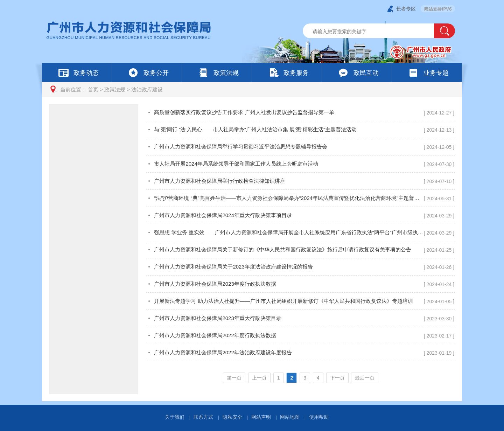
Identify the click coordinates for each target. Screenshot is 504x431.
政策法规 (115, 89)
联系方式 (203, 417)
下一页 (337, 378)
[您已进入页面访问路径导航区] (252, 89)
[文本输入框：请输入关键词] (374, 32)
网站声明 (261, 417)
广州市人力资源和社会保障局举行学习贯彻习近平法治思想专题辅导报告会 (241, 147)
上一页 (259, 378)
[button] (444, 31)
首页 (93, 89)
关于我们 (175, 417)
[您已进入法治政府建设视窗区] (301, 249)
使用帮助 (319, 417)
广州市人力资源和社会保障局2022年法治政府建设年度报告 (223, 352)
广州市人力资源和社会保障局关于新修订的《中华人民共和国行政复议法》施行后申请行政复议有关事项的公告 (283, 249)
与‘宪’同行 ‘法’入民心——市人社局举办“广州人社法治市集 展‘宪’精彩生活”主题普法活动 (255, 129)
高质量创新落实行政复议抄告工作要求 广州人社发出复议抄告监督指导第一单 (244, 112)
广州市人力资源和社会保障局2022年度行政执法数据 (215, 335)
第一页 (234, 378)
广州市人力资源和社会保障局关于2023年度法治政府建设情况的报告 (233, 267)
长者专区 (406, 9)
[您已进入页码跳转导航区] (301, 378)
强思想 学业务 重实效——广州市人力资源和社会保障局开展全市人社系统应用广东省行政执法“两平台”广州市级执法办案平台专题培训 (289, 232)
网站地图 (290, 417)
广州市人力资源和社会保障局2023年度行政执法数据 (215, 284)
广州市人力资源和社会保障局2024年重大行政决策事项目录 (223, 215)
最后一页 (365, 378)
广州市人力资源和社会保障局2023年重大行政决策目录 (218, 318)
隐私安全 (232, 417)
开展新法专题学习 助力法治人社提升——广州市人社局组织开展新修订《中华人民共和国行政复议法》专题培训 (283, 301)
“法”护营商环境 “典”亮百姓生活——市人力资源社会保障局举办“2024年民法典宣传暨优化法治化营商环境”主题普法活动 (289, 198)
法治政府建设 (147, 89)
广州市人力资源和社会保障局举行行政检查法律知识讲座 (220, 181)
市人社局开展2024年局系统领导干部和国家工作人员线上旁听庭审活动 (236, 164)
